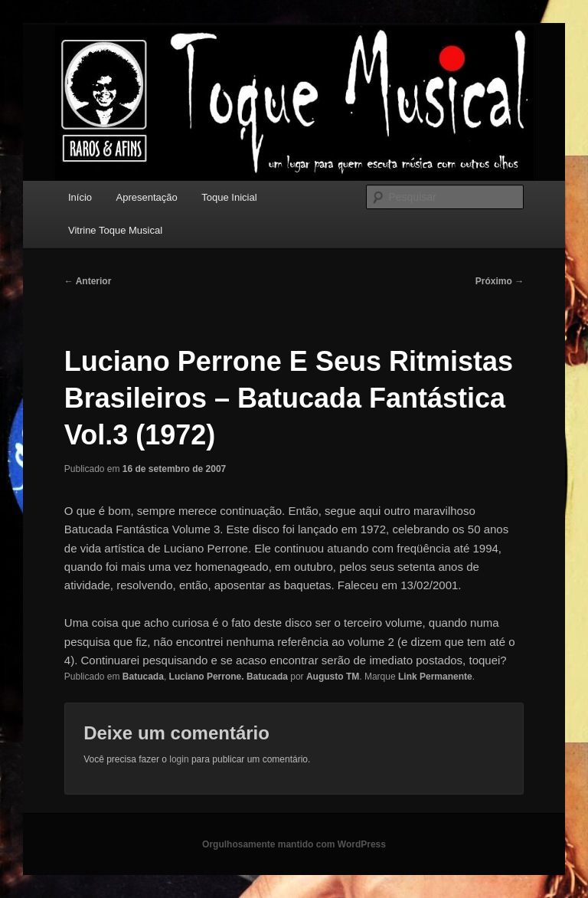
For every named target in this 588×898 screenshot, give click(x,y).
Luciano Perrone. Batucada (229, 677)
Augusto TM (333, 677)
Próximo (500, 281)
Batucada (143, 677)
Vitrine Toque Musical (115, 230)
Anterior (88, 281)
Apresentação (147, 197)
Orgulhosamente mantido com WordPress (294, 844)
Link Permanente (435, 677)
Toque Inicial (229, 197)
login (179, 759)
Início (80, 197)
